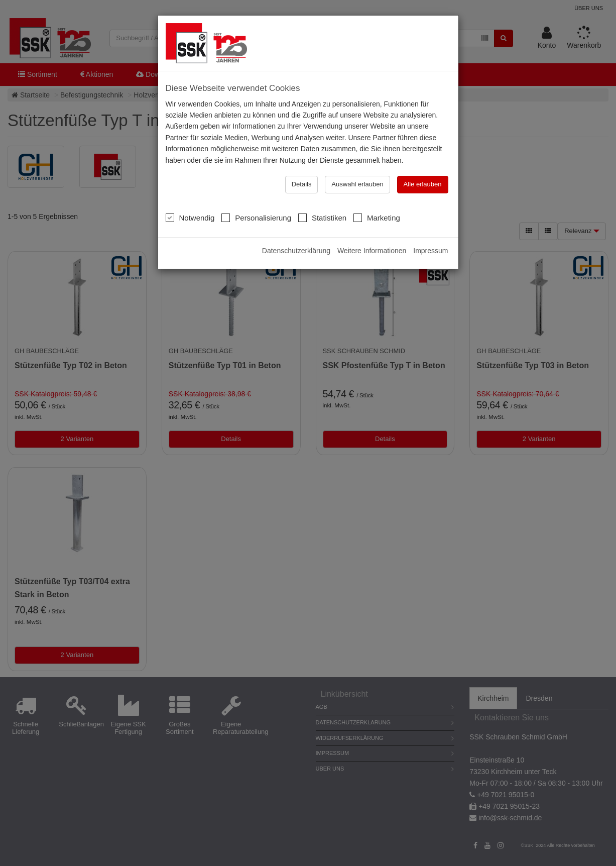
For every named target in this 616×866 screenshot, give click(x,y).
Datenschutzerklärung (296, 251)
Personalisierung (256, 218)
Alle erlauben (423, 184)
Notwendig (190, 218)
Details (302, 184)
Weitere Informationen (372, 251)
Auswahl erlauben (357, 184)
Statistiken (322, 218)
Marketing (377, 218)
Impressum (430, 251)
